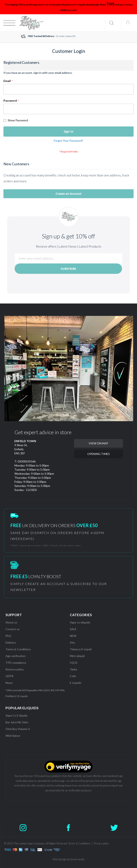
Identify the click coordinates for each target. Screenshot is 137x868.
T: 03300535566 (25, 461)
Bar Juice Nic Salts (17, 722)
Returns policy (15, 669)
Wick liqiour (13, 736)
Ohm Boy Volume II (18, 729)
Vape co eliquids (80, 622)
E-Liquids (76, 683)
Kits (72, 642)
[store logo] (31, 23)
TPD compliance (16, 663)
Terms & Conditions (18, 649)
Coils (73, 676)
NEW (73, 636)
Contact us (13, 629)
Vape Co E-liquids (17, 715)
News (9, 683)
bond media (78, 859)
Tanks (74, 669)
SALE (73, 629)
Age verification (16, 656)
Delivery (11, 642)
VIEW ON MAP (98, 443)
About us (11, 622)
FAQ (8, 636)
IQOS (74, 663)
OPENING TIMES (99, 454)
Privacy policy (101, 843)
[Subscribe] (68, 269)
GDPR (9, 676)
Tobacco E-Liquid (81, 649)
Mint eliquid (77, 656)
